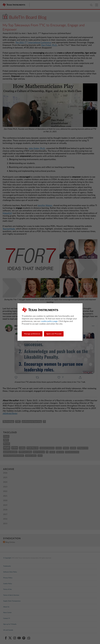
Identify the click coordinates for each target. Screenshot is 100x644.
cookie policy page (49, 321)
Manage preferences (32, 334)
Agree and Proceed (54, 334)
